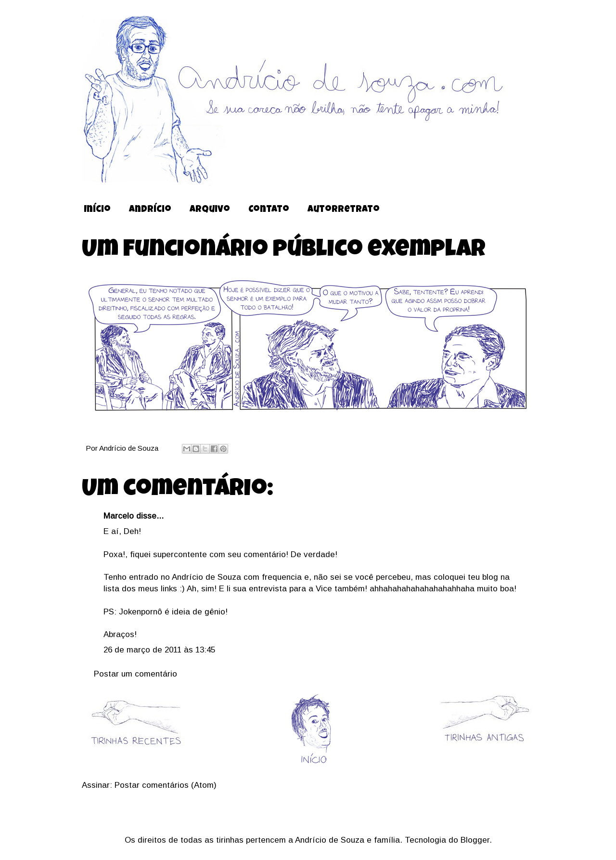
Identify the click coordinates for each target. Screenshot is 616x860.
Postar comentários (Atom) (166, 785)
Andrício (150, 210)
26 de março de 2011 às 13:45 (159, 650)
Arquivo (210, 210)
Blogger (475, 840)
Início (97, 210)
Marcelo (119, 516)
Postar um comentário (135, 674)
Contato (269, 210)
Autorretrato (344, 210)
